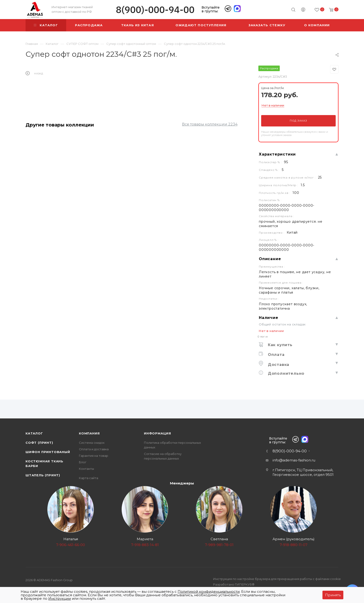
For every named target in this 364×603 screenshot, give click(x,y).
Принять (333, 595)
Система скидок (92, 443)
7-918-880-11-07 (294, 545)
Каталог (34, 433)
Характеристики (277, 154)
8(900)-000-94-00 (155, 10)
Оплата (276, 355)
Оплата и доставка (94, 449)
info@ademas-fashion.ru (294, 460)
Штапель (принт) (43, 475)
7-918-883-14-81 (145, 545)
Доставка (278, 365)
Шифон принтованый (48, 452)
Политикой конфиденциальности (209, 591)
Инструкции (60, 598)
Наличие (269, 318)
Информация (158, 433)
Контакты (86, 469)
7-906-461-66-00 (71, 545)
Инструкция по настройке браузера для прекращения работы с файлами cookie (277, 579)
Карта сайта (89, 478)
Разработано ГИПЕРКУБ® (234, 584)
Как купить (279, 345)
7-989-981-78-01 (219, 545)
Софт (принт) (39, 443)
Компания (89, 433)
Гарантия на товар (94, 456)
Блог (83, 462)
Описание (270, 259)
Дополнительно (285, 373)
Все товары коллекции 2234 (210, 124)
